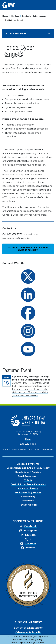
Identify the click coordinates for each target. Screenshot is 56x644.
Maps (28, 439)
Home (5, 16)
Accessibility (28, 497)
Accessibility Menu (28, 464)
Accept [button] (20, 642)
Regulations (22, 472)
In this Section (15, 33)
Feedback (28, 501)
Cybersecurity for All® (28, 632)
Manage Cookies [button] (36, 642)
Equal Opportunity (28, 476)
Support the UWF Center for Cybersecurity (28, 249)
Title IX (28, 480)
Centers (15, 16)
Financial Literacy (28, 488)
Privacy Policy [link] (36, 639)
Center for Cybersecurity (34, 16)
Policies (36, 472)
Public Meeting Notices (28, 492)
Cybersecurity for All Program (30, 215)
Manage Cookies (28, 505)
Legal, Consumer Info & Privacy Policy (28, 468)
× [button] (53, 637)
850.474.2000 (28, 444)
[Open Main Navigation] (51, 5)
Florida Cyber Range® (14, 20)
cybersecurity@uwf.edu (16, 238)
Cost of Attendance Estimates (28, 484)
